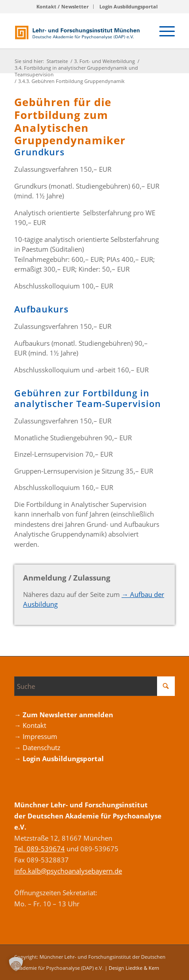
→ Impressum (36, 736)
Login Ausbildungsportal (128, 6)
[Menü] (163, 31)
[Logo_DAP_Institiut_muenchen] (79, 31)
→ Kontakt (30, 725)
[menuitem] (63, 7)
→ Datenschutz (37, 747)
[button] (16, 964)
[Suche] (94, 686)
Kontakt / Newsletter (63, 6)
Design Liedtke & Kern (134, 968)
